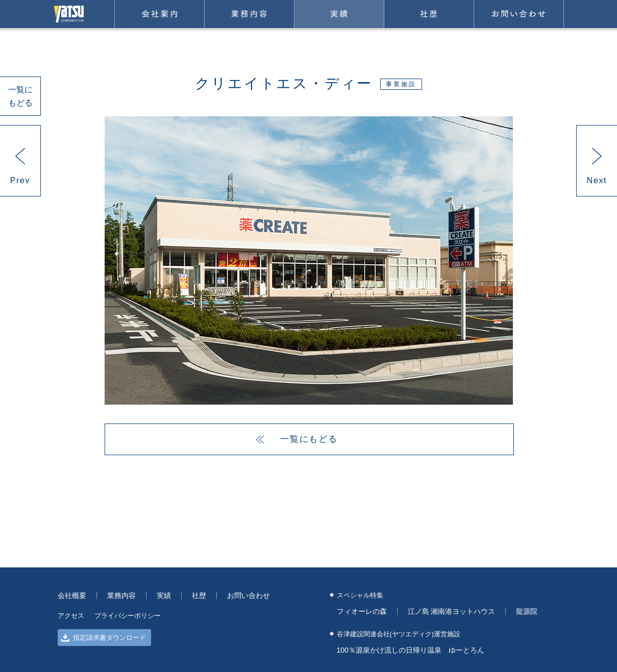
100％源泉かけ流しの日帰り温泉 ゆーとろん (411, 650)
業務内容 (249, 14)
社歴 (429, 14)
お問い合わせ (519, 14)
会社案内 (159, 14)
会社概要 (72, 595)
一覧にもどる (20, 96)
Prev (20, 180)
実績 (339, 14)
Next (597, 180)
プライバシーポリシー (128, 616)
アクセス (71, 616)
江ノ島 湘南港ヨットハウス (452, 611)
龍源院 (527, 611)
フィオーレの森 (362, 611)
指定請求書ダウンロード (104, 638)
